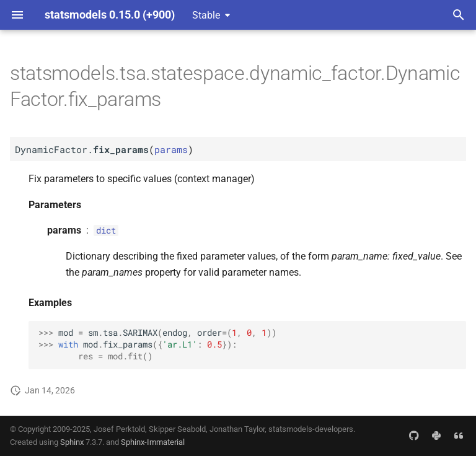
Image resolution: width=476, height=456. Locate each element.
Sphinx (72, 442)
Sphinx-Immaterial (153, 442)
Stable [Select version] (206, 15)
